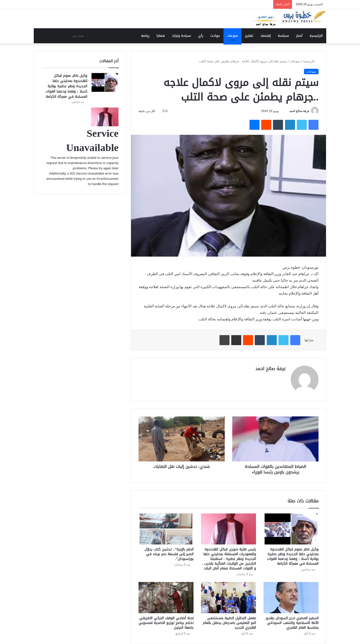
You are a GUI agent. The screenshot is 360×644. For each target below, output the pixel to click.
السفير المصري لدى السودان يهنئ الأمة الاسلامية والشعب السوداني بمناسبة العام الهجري (292, 623)
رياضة (145, 36)
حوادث (215, 36)
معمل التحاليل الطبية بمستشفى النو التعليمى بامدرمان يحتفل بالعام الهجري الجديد (229, 623)
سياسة (283, 36)
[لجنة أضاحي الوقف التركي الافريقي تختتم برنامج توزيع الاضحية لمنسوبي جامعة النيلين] (166, 597)
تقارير (249, 36)
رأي (201, 36)
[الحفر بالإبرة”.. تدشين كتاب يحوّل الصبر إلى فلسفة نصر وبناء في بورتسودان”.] (166, 529)
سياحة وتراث (181, 36)
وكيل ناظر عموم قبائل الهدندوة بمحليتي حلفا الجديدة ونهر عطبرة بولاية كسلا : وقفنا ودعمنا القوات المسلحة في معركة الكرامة (293, 556)
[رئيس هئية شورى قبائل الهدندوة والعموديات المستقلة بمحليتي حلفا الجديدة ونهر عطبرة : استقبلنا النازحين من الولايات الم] (228, 529)
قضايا (161, 36)
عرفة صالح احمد (299, 111)
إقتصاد (265, 36)
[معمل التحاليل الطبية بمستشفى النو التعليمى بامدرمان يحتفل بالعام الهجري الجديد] (228, 597)
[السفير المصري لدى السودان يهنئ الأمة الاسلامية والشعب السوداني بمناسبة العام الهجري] (291, 597)
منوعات (232, 36)
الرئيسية (316, 36)
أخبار (299, 36)
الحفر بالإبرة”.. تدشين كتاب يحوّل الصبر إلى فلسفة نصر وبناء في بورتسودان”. (169, 554)
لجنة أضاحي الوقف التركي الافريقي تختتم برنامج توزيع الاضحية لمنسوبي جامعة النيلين (166, 623)
